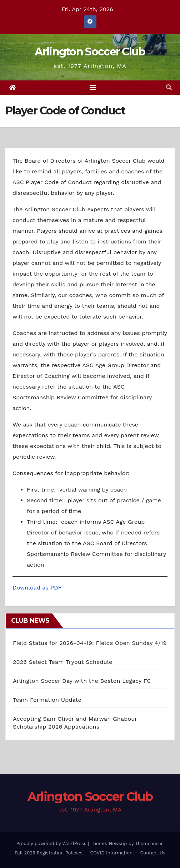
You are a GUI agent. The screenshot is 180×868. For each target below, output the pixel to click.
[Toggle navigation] (93, 88)
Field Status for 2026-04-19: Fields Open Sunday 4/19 (90, 643)
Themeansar (149, 844)
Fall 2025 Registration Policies (49, 853)
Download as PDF (37, 588)
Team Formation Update (47, 700)
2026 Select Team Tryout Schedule (62, 662)
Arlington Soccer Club (90, 52)
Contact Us (153, 853)
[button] (169, 87)
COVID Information (111, 853)
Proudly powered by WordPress (52, 844)
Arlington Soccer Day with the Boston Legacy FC (82, 681)
